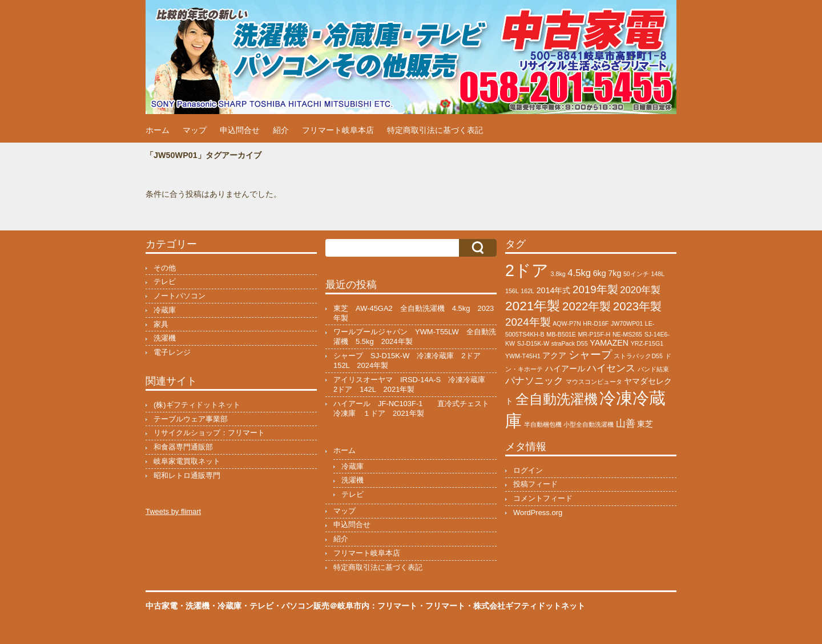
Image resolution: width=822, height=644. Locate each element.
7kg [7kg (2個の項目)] (615, 273)
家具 (161, 324)
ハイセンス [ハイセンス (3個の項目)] (611, 368)
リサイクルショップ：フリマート (209, 433)
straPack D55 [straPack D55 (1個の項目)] (570, 343)
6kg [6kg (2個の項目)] (600, 273)
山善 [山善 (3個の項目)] (626, 424)
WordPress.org (538, 513)
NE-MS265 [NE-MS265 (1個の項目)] (627, 334)
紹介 (281, 130)
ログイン (528, 470)
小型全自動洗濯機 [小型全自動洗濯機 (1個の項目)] (589, 424)
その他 (165, 268)
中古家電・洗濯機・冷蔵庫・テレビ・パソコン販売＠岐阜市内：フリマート (281, 606)
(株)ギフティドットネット (197, 405)
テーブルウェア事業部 (191, 419)
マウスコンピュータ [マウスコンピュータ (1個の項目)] (594, 382)
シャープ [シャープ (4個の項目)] (590, 355)
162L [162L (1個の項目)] (527, 291)
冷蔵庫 (165, 310)
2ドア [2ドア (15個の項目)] (527, 270)
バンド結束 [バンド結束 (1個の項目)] (653, 369)
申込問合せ (240, 130)
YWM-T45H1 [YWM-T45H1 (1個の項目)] (523, 356)
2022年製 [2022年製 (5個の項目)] (587, 306)
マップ (195, 130)
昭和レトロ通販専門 (187, 475)
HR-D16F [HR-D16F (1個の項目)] (596, 323)
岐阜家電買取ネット (187, 461)
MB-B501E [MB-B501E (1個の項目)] (561, 334)
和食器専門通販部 (183, 447)
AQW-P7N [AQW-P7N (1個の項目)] (567, 323)
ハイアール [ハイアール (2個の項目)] (565, 368)
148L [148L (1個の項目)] (658, 274)
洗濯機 (165, 338)
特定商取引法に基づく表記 (435, 130)
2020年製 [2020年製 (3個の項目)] (640, 290)
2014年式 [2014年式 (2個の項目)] (554, 290)
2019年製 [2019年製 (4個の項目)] (595, 289)
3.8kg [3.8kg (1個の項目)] (558, 274)
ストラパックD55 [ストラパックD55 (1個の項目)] (638, 356)
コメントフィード (543, 498)
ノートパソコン (180, 296)
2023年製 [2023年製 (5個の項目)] (637, 306)
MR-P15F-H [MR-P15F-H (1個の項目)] (594, 334)
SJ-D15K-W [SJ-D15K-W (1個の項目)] (533, 343)
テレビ (165, 282)
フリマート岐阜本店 (338, 130)
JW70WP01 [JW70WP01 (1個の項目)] (627, 323)
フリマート (445, 606)
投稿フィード (535, 484)
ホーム (158, 130)
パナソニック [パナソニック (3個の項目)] (534, 381)
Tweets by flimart (173, 511)
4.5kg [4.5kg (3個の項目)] (579, 273)
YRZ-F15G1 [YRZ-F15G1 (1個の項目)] (647, 343)
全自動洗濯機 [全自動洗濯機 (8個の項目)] (557, 399)
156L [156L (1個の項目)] (512, 291)
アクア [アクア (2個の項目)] (554, 355)
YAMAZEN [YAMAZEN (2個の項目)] (609, 343)
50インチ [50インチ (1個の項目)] (636, 274)
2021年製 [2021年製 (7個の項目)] (533, 306)
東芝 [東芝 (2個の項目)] (645, 424)
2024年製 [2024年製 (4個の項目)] (528, 322)
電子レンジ (172, 352)
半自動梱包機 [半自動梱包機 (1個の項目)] (543, 424)
